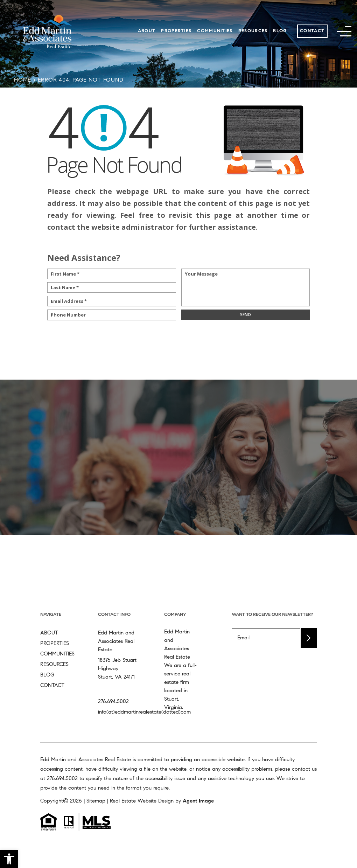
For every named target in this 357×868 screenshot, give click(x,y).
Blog (280, 31)
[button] (9, 859)
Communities (215, 31)
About (147, 31)
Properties (176, 31)
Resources (253, 31)
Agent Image (198, 801)
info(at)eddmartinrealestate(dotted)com (144, 712)
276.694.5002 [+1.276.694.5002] (113, 702)
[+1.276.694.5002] (62, 779)
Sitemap (96, 801)
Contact (312, 31)
